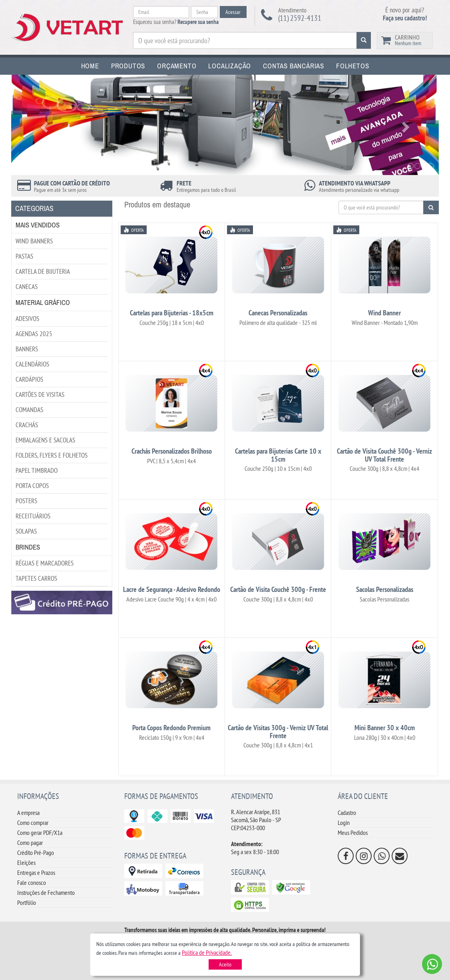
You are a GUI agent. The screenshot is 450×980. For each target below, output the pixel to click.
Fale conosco (32, 882)
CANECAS (27, 287)
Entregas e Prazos (36, 872)
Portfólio (27, 902)
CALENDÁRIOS (32, 364)
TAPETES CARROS (36, 578)
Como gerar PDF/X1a (40, 833)
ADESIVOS (27, 319)
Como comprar (33, 823)
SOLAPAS (26, 531)
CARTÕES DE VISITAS (40, 394)
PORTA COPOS (32, 486)
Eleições (26, 862)
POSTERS (26, 501)
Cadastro (347, 813)
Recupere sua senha (198, 22)
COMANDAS (29, 410)
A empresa (28, 813)
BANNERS (27, 349)
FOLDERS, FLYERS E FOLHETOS (52, 455)
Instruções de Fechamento (46, 892)
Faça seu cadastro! (405, 18)
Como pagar (30, 843)
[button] (207, 952)
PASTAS (24, 256)
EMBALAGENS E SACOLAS (45, 440)
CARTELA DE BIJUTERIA (43, 271)
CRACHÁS (27, 425)
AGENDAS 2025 (34, 334)
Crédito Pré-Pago (36, 853)
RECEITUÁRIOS (33, 516)
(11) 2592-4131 (300, 18)
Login (344, 823)
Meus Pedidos (353, 833)
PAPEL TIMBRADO (37, 470)
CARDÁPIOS (29, 379)
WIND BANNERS (34, 241)
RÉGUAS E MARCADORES (45, 563)
